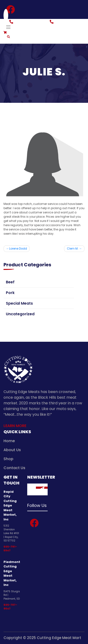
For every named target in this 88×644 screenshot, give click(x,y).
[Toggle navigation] (8, 27)
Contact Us (14, 468)
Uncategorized (20, 314)
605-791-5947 (10, 549)
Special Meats (19, 303)
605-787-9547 (10, 607)
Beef (10, 282)
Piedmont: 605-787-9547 (70, 24)
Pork (10, 293)
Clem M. (73, 249)
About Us (12, 450)
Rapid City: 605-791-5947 (28, 24)
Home (9, 441)
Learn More (15, 426)
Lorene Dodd (18, 249)
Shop (8, 459)
